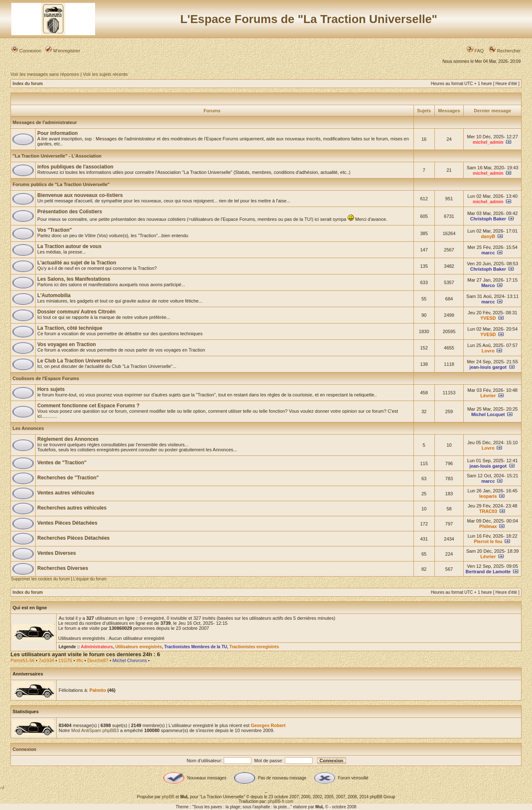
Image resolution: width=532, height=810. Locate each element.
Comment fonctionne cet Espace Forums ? (88, 406)
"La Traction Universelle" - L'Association (57, 156)
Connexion (26, 51)
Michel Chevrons (130, 660)
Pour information (58, 133)
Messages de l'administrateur (45, 122)
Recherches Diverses (63, 568)
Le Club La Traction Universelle (75, 361)
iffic (80, 660)
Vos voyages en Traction (67, 344)
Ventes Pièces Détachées (67, 523)
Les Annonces (28, 428)
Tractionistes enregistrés (254, 647)
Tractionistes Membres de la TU (196, 647)
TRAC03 (488, 511)
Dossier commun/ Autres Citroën (76, 312)
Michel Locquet (488, 414)
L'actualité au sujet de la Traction (77, 263)
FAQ (475, 51)
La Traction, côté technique (70, 328)
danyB (488, 236)
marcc (488, 253)
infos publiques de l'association (75, 167)
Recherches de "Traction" (68, 478)
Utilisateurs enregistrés (138, 647)
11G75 (65, 660)
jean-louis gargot (488, 367)
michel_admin (488, 142)
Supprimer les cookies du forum (40, 579)
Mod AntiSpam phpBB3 (95, 730)
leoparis (488, 496)
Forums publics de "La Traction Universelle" (61, 184)
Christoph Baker (488, 219)
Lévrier (488, 396)
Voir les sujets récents (105, 74)
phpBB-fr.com (281, 801)
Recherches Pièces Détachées (74, 538)
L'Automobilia (54, 295)
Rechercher (505, 51)
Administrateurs (97, 647)
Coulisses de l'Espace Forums (46, 378)
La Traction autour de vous (69, 246)
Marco (488, 285)
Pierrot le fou (488, 541)
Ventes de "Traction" (62, 463)
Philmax (488, 526)
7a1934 (46, 660)
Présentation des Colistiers (70, 212)
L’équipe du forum (90, 579)
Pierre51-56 (22, 660)
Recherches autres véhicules (72, 508)
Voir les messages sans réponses (45, 74)
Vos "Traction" (55, 230)
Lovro (488, 351)
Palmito (98, 690)
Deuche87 (98, 660)
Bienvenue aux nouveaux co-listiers (80, 195)
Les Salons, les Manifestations (74, 279)
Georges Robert (268, 725)
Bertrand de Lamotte (488, 572)
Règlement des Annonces (68, 439)
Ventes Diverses (57, 553)
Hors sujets (51, 389)
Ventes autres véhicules (66, 493)
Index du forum (28, 84)
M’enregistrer (63, 51)
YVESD (488, 318)
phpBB (168, 797)
